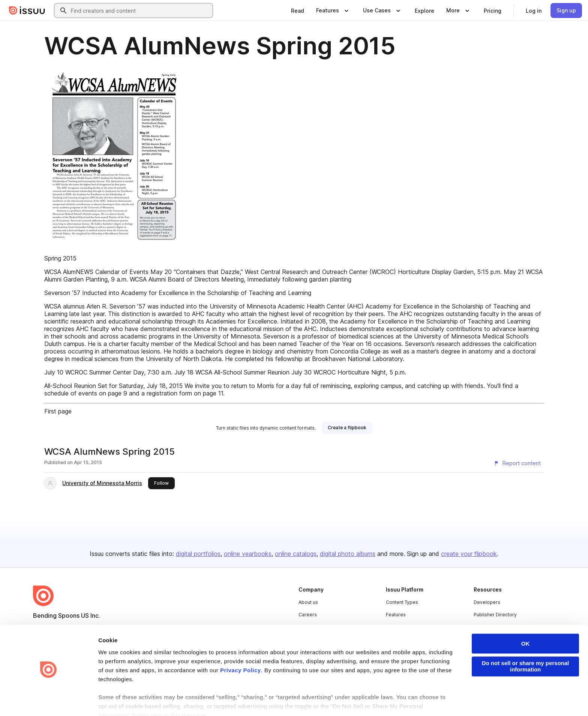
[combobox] (140, 10)
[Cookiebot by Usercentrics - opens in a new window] (49, 701)
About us (308, 602)
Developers (487, 602)
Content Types (402, 602)
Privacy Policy (241, 649)
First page (58, 411)
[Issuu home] (27, 10)
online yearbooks (248, 554)
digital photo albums (348, 554)
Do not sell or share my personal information (526, 645)
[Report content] (517, 463)
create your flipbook (469, 554)
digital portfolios (198, 554)
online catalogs (296, 554)
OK (526, 622)
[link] (298, 10)
